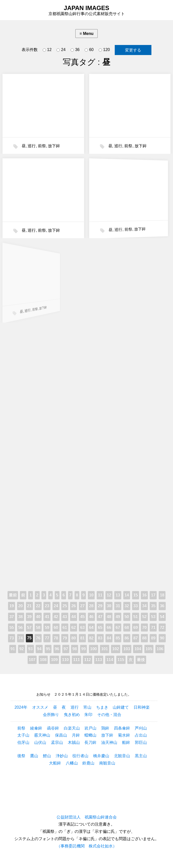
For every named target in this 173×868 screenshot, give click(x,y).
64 (91, 627)
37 (12, 617)
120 (104, 50)
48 (109, 617)
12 (47, 50)
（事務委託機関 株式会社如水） (87, 846)
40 (38, 617)
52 (144, 617)
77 (47, 638)
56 (21, 627)
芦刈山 (141, 728)
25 (65, 606)
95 (48, 649)
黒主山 (141, 756)
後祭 (21, 756)
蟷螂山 (90, 735)
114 (110, 660)
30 (109, 606)
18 (162, 595)
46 (91, 617)
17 (153, 595)
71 (153, 627)
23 (47, 606)
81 (82, 638)
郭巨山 (141, 742)
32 (127, 606)
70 (144, 627)
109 (54, 660)
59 (47, 627)
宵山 (87, 707)
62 (74, 627)
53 (153, 617)
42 (56, 617)
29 (100, 606)
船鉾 (126, 742)
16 (144, 595)
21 (29, 606)
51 (136, 617)
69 (136, 627)
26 (74, 606)
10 (91, 595)
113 (99, 660)
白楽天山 (72, 728)
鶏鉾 (105, 728)
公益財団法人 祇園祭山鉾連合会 (87, 817)
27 (82, 606)
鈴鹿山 (88, 763)
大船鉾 (55, 763)
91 (13, 649)
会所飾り (51, 715)
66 (109, 627)
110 (65, 660)
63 (82, 627)
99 (84, 649)
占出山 (141, 735)
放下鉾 (54, 146)
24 (61, 50)
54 (162, 617)
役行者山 (80, 756)
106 (160, 649)
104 (138, 649)
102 (116, 649)
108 (43, 660)
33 (136, 606)
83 (100, 638)
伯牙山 (23, 742)
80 (74, 638)
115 (121, 660)
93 (30, 649)
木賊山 (74, 742)
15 (136, 595)
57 (29, 627)
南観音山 (107, 763)
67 (118, 627)
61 (65, 627)
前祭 (42, 146)
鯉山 (47, 756)
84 (109, 638)
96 (57, 649)
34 (144, 606)
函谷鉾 (53, 728)
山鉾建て (121, 707)
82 (91, 638)
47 (100, 617)
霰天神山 (42, 735)
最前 (13, 595)
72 (162, 627)
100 (94, 649)
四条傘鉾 (122, 728)
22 (38, 606)
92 (22, 649)
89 (153, 638)
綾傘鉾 (36, 728)
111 (76, 660)
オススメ (40, 707)
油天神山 (109, 742)
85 (118, 638)
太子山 (23, 735)
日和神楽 (142, 707)
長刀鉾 (90, 742)
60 (89, 50)
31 (118, 606)
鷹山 (34, 756)
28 (91, 606)
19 (12, 606)
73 (12, 638)
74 (21, 638)
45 (82, 617)
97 (66, 649)
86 (127, 638)
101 (105, 649)
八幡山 (72, 763)
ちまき (102, 707)
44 (74, 617)
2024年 (21, 707)
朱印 (88, 715)
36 (75, 50)
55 (12, 627)
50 (127, 617)
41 (47, 617)
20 (21, 606)
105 (149, 649)
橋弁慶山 (101, 756)
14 (127, 595)
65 (100, 627)
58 (38, 627)
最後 (141, 660)
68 (127, 627)
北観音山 (122, 756)
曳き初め (72, 715)
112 (88, 660)
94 (39, 649)
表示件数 (30, 50)
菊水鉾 (124, 735)
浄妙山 (62, 756)
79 (65, 638)
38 (21, 617)
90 (162, 638)
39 (29, 617)
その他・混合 (109, 715)
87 (136, 638)
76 (38, 638)
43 (65, 617)
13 (118, 595)
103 (127, 649)
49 (118, 617)
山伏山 (40, 742)
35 (153, 606)
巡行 (32, 146)
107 (32, 660)
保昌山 (61, 735)
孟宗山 (57, 742)
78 (56, 638)
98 (75, 649)
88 (144, 638)
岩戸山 (90, 728)
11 (100, 595)
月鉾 (76, 735)
